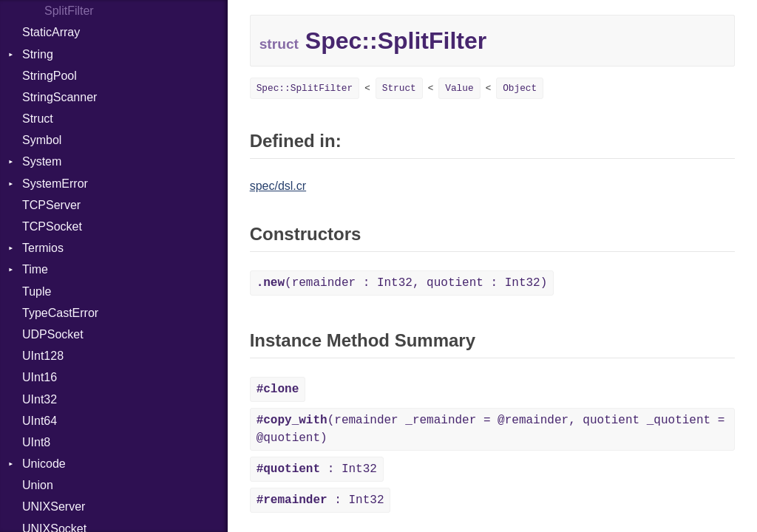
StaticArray (51, 32)
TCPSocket (52, 226)
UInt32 (40, 399)
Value (459, 88)
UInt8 (36, 442)
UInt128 (43, 356)
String (38, 54)
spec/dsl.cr (278, 186)
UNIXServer (54, 507)
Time (35, 269)
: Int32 (317, 469)
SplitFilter (69, 11)
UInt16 (40, 377)
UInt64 (40, 421)
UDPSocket (53, 334)
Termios (43, 248)
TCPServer (51, 205)
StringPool (50, 76)
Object (520, 88)
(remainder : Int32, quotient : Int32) (402, 283)
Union (38, 485)
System (42, 161)
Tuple (37, 291)
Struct (38, 119)
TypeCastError (60, 313)
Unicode (44, 464)
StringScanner (60, 97)
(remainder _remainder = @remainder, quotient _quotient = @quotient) (491, 429)
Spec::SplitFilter (305, 88)
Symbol (42, 140)
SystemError (55, 184)
